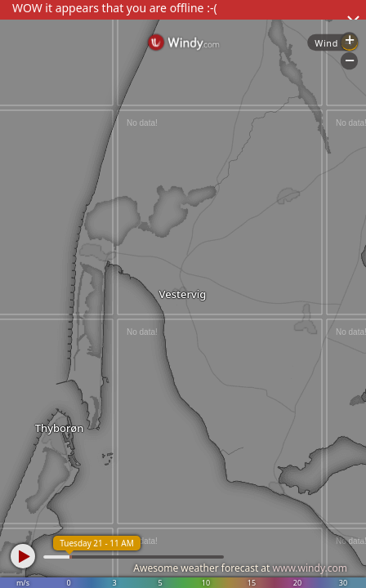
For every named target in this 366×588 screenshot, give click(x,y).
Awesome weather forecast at (240, 568)
